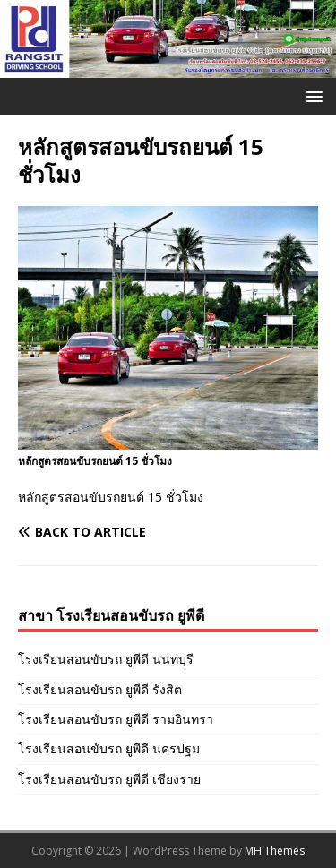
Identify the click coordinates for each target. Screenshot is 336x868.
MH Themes (275, 851)
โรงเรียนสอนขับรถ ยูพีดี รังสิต (100, 689)
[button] (311, 95)
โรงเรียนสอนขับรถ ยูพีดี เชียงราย (109, 779)
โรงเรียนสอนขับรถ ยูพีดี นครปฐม (109, 748)
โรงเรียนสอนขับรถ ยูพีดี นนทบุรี (106, 659)
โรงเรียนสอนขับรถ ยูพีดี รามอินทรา (116, 719)
